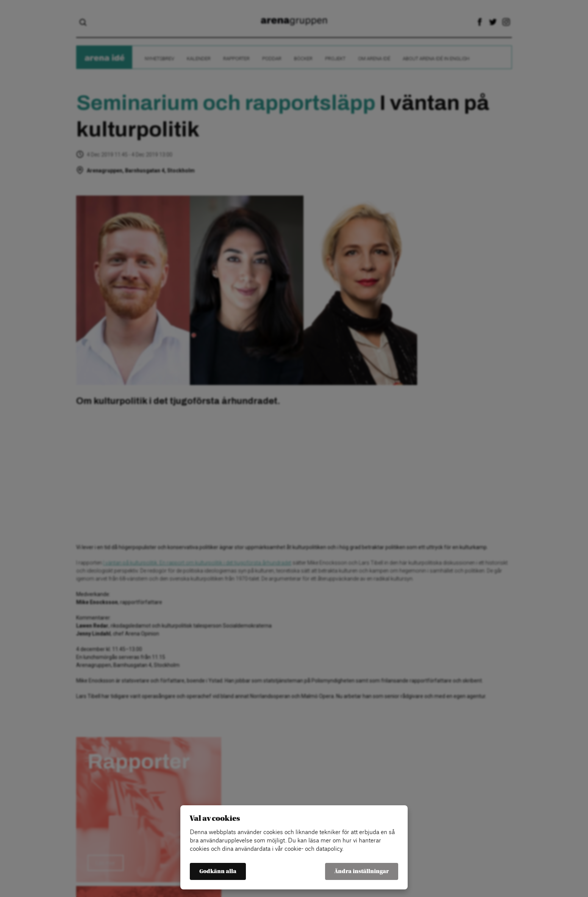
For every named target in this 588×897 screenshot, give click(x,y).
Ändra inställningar (362, 871)
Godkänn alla (218, 871)
